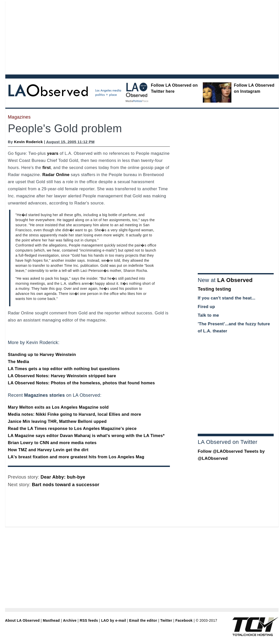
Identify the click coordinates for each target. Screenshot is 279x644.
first (46, 168)
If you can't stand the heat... (227, 298)
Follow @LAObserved (220, 451)
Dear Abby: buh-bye (63, 477)
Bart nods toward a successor (66, 485)
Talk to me (208, 315)
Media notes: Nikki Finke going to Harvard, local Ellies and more (75, 414)
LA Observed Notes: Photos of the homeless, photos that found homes (81, 383)
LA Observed (235, 280)
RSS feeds (89, 620)
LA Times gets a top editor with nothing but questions (64, 369)
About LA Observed (22, 620)
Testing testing (214, 289)
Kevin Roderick (28, 142)
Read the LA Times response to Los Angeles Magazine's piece (72, 429)
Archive (70, 620)
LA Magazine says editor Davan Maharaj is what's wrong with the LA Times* (86, 436)
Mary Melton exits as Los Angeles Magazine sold (58, 407)
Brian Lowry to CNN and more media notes (52, 443)
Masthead (51, 620)
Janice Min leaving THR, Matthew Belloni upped (57, 421)
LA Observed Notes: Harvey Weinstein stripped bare (62, 376)
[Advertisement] (100, 37)
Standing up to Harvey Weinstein (42, 355)
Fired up (206, 307)
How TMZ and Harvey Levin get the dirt (48, 450)
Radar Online (56, 175)
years (53, 153)
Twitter (166, 620)
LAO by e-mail (113, 620)
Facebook (184, 620)
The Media (18, 362)
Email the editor (143, 620)
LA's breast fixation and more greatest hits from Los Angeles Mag (76, 457)
